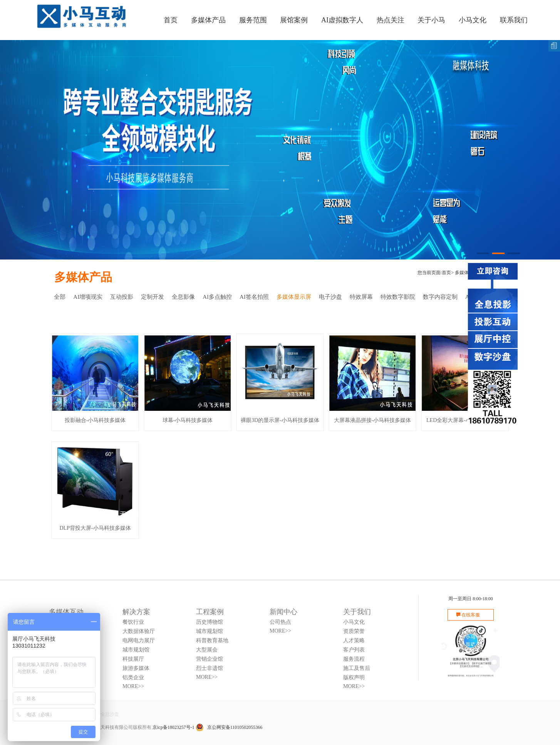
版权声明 (354, 677)
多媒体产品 (208, 20)
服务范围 (253, 20)
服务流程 (354, 659)
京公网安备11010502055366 (229, 727)
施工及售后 (357, 668)
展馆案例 (294, 20)
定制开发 (153, 297)
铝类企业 (133, 677)
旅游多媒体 (136, 668)
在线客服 (471, 615)
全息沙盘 (110, 714)
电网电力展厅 (139, 640)
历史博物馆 (210, 622)
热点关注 (391, 20)
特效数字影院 (398, 297)
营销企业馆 (210, 659)
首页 (171, 20)
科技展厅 (133, 659)
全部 (60, 297)
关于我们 (357, 612)
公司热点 (280, 622)
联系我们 (514, 20)
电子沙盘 (330, 297)
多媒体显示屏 (294, 297)
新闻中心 (283, 612)
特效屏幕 (361, 297)
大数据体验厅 (139, 631)
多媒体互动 (66, 612)
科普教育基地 (212, 640)
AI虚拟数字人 (342, 20)
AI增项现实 (88, 297)
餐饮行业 (133, 622)
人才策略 (354, 640)
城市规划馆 (136, 650)
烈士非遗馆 (210, 668)
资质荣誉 (354, 631)
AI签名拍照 (254, 297)
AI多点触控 (217, 297)
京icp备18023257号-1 (174, 727)
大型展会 (207, 650)
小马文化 (473, 20)
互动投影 (122, 297)
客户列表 (354, 650)
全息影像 (183, 297)
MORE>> (133, 686)
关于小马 (431, 20)
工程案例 (210, 612)
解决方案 (136, 612)
